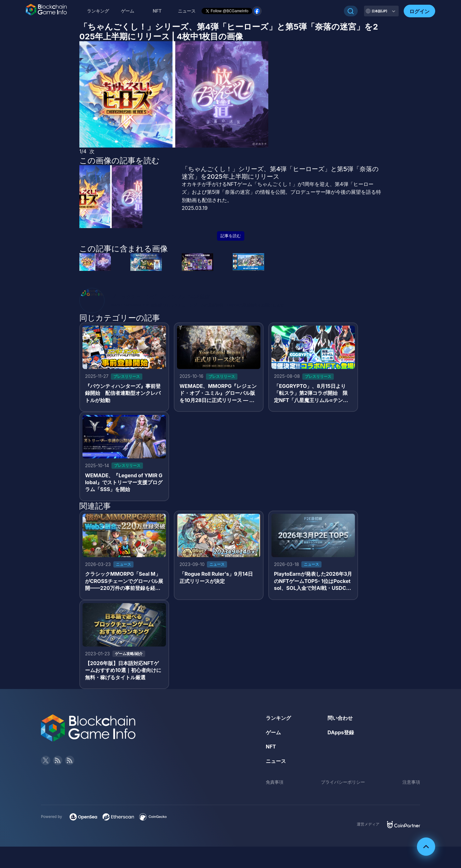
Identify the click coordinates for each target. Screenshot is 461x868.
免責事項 (275, 782)
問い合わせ (340, 718)
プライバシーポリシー (343, 782)
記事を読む (231, 236)
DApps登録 (341, 732)
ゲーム (128, 11)
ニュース (276, 761)
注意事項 (411, 782)
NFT (157, 11)
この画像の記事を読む (120, 160)
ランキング (98, 11)
